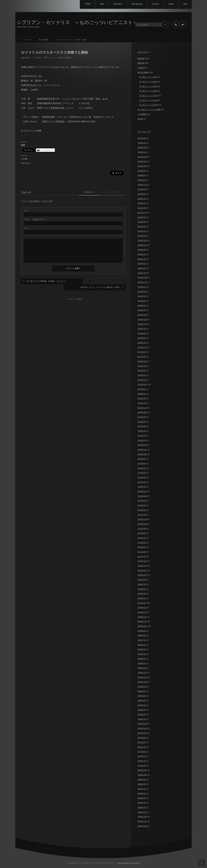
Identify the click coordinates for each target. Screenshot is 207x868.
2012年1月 (142, 515)
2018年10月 (142, 324)
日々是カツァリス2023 (148, 77)
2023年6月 (142, 175)
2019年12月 (142, 278)
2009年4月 (142, 654)
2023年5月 (142, 180)
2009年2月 (142, 663)
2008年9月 (142, 687)
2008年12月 (142, 673)
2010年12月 (142, 561)
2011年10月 (142, 524)
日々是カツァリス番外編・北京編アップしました (46, 281)
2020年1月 (142, 273)
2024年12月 (142, 147)
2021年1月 (142, 236)
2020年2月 (142, 268)
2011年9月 (142, 529)
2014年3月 (142, 431)
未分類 (140, 119)
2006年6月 (142, 793)
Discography (136, 4)
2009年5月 (142, 649)
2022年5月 (142, 194)
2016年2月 (142, 375)
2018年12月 (142, 319)
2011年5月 (142, 547)
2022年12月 (142, 185)
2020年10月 (142, 245)
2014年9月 (142, 417)
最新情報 (141, 58)
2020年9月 (142, 250)
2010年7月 (142, 584)
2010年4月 (142, 598)
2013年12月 (142, 445)
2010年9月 (142, 575)
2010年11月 (142, 566)
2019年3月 (142, 315)
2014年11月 (142, 408)
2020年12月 (142, 240)
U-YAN (38, 58)
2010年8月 (142, 580)
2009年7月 (142, 640)
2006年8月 (142, 784)
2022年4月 (142, 199)
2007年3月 (142, 761)
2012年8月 (142, 505)
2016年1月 (142, 380)
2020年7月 (142, 259)
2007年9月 (142, 738)
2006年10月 (142, 775)
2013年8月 (142, 463)
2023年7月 (142, 171)
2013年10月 (142, 454)
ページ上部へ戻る (202, 863)
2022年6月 (142, 189)
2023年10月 (142, 166)
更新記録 (141, 63)
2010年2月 (142, 608)
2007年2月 (142, 766)
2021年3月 (142, 226)
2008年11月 (142, 677)
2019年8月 (142, 292)
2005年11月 (142, 821)
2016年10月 (142, 361)
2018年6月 (142, 333)
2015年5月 (142, 394)
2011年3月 (142, 552)
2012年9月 (142, 501)
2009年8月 (142, 635)
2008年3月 (142, 710)
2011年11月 (142, 519)
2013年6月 (142, 468)
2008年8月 (142, 691)
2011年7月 (142, 538)
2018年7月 (142, 329)
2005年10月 (142, 826)
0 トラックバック (111, 192)
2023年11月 (142, 161)
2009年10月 (142, 626)
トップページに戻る (74, 292)
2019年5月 (142, 306)
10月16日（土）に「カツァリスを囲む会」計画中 (100, 281)
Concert (155, 4)
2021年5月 (142, 222)
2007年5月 (142, 756)
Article (171, 4)
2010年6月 (142, 589)
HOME (86, 4)
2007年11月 (142, 728)
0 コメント (86, 192)
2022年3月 (142, 203)
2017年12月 (142, 347)
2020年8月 (142, 254)
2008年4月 (142, 705)
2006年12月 (142, 770)
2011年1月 (142, 556)
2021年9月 (142, 217)
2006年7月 (142, 789)
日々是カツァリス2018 (148, 91)
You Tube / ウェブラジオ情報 (149, 110)
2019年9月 (142, 287)
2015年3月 (142, 398)
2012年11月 (142, 491)
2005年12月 (142, 817)
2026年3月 (142, 138)
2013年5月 (142, 473)
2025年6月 (142, 143)
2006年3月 (142, 803)
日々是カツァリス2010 (148, 105)
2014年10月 (142, 412)
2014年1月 (142, 440)
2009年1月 (142, 668)
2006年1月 (142, 812)
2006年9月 (142, 780)
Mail (185, 4)
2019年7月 (142, 296)
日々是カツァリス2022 (148, 82)
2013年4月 (142, 477)
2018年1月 (142, 343)
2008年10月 (142, 682)
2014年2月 (142, 436)
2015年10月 (142, 384)
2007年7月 (142, 747)
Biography (116, 4)
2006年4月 (142, 798)
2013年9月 (142, 459)
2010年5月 (142, 594)
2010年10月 (142, 570)
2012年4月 (142, 510)
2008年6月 (142, 696)
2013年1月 (142, 487)
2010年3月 (142, 603)
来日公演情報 (66, 58)
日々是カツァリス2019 (148, 86)
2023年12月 (142, 157)
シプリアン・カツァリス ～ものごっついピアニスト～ (77, 22)
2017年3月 (142, 352)
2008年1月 (142, 719)
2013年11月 (142, 450)
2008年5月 (142, 700)
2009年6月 (142, 645)
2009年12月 (142, 617)
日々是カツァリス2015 (148, 96)
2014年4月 (142, 426)
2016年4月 (142, 370)
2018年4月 (142, 338)
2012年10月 (142, 496)
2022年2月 (142, 208)
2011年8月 (142, 533)
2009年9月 (142, 631)
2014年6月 (142, 422)
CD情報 (141, 68)
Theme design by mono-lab (128, 863)
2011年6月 (142, 543)
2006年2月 (142, 807)
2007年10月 (142, 733)
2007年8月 (142, 742)
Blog (100, 4)
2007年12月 (142, 724)
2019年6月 (142, 301)
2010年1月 (142, 612)
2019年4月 (142, 310)
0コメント (51, 58)
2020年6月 (142, 264)
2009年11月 (142, 621)
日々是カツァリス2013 (148, 100)
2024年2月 (142, 152)
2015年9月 (142, 389)
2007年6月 (142, 752)
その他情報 (142, 114)
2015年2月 (142, 403)
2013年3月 (142, 482)
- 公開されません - (35, 219)
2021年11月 (142, 213)
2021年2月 (142, 231)
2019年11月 (142, 282)
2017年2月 (142, 357)
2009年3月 (142, 659)
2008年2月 (142, 714)
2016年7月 (142, 366)
